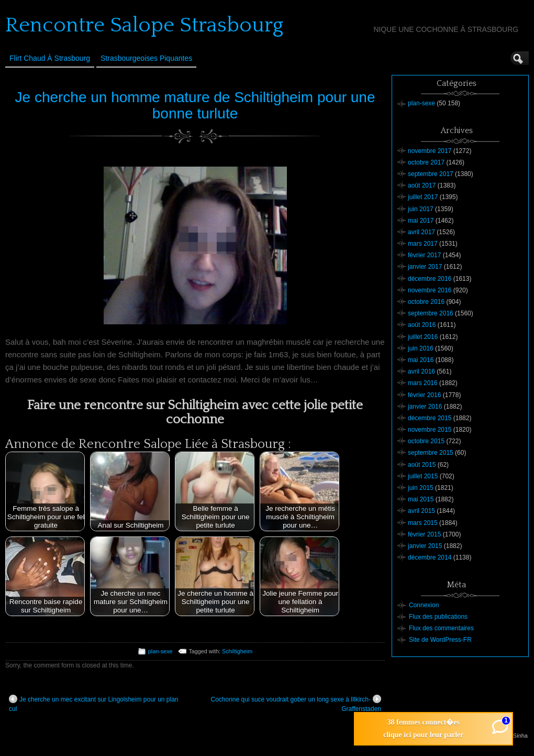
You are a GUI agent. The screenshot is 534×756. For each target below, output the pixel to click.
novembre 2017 (430, 151)
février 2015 (424, 534)
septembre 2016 (431, 313)
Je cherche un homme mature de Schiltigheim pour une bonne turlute (195, 105)
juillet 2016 (423, 337)
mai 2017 (421, 221)
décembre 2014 (430, 557)
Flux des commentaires (441, 628)
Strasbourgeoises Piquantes (146, 58)
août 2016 (422, 325)
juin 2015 (421, 488)
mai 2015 (421, 499)
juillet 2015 (423, 476)
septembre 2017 (431, 174)
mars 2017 (423, 244)
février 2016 (424, 395)
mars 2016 (423, 383)
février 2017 (424, 255)
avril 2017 (421, 232)
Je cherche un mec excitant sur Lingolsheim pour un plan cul (94, 704)
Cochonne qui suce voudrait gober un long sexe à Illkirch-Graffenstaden (296, 704)
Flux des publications (438, 617)
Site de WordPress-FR (440, 640)
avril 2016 (421, 371)
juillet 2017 (423, 197)
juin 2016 (421, 348)
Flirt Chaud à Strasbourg (50, 58)
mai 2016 (421, 360)
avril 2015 (421, 511)
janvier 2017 (425, 267)
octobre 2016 (426, 302)
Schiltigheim (237, 651)
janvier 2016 (425, 407)
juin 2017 (421, 209)
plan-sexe (160, 651)
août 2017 (422, 185)
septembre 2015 (431, 453)
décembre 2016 (430, 279)
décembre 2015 (430, 418)
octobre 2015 (426, 441)
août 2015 (422, 465)
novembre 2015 (430, 430)
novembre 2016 (430, 290)
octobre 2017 (426, 162)
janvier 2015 (425, 546)
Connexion (424, 605)
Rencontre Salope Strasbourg (144, 25)
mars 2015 (423, 523)
